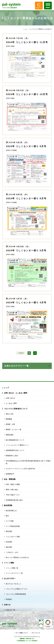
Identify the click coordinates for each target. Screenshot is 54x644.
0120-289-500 (18, 637)
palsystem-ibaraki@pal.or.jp (32, 637)
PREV (21, 353)
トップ (25, 29)
